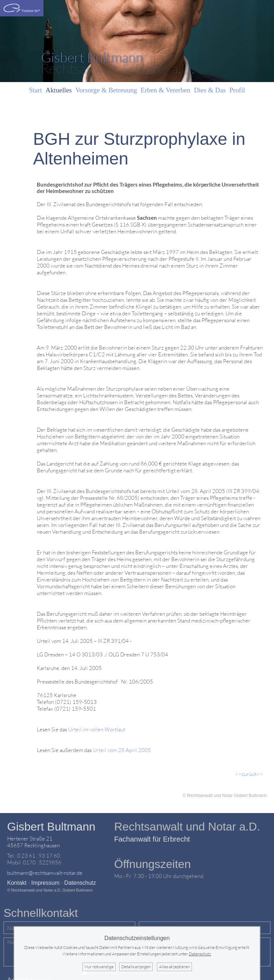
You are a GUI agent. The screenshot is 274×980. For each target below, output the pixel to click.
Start (35, 90)
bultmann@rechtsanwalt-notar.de (45, 873)
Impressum (45, 883)
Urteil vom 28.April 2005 (122, 750)
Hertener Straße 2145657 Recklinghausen (34, 842)
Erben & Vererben (165, 90)
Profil (237, 90)
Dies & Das (210, 90)
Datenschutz (80, 883)
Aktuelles (59, 90)
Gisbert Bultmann (51, 827)
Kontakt (17, 883)
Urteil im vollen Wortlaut (97, 729)
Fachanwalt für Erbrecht (152, 839)
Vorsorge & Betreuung (106, 90)
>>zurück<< (249, 774)
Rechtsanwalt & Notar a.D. (118, 63)
